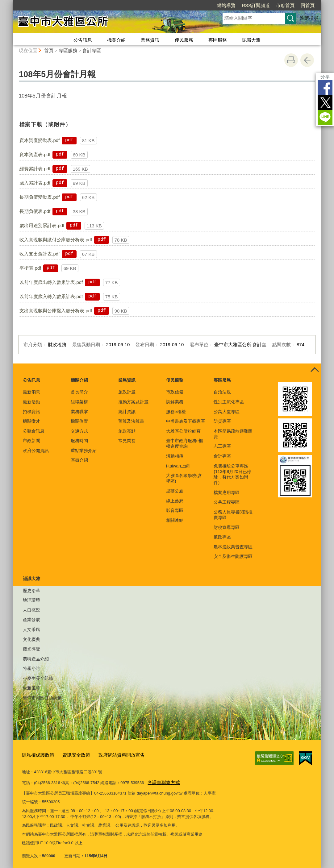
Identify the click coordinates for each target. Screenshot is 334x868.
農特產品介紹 (36, 659)
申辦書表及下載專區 (186, 421)
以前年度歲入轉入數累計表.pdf (51, 296)
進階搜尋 (309, 18)
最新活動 (31, 402)
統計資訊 (127, 412)
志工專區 (222, 446)
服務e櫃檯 (176, 412)
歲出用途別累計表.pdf (42, 225)
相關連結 (175, 520)
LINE (325, 117)
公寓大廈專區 (227, 412)
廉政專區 (222, 537)
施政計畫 (127, 392)
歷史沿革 (31, 591)
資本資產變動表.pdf (40, 140)
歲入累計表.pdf (35, 183)
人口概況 (31, 610)
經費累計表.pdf (35, 169)
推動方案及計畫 (133, 402)
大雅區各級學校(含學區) (184, 478)
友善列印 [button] (291, 60)
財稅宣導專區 (227, 527)
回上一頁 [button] (307, 60)
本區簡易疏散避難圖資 (233, 434)
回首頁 (308, 5)
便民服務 (184, 40)
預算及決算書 (131, 421)
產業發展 (31, 620)
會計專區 (92, 50)
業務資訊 (150, 40)
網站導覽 (226, 5)
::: (10, 3)
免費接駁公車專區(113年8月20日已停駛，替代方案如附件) (232, 474)
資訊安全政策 (70, 754)
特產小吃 (31, 668)
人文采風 (31, 629)
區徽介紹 (79, 460)
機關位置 (79, 421)
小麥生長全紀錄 (38, 678)
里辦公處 (175, 491)
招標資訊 (31, 412)
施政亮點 (127, 431)
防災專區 (222, 421)
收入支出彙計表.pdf (40, 254)
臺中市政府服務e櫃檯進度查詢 (185, 443)
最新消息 (31, 392)
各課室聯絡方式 (162, 780)
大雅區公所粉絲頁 (183, 431)
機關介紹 (116, 40)
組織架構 (79, 402)
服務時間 (79, 441)
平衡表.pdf (30, 268)
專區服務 (218, 40)
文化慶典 (31, 639)
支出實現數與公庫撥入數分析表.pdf (56, 311)
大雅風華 (31, 688)
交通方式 (79, 431)
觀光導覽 (31, 649)
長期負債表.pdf (35, 211)
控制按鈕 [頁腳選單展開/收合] (315, 370)
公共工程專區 (227, 502)
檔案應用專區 (227, 492)
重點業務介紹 (84, 451)
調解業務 (175, 402)
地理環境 (31, 600)
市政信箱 (175, 392)
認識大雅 (251, 40)
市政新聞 (31, 441)
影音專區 (175, 510)
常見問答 (127, 441)
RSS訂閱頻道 (256, 5)
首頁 (49, 50)
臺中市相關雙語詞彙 (42, 698)
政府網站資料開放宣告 (111, 754)
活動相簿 (175, 456)
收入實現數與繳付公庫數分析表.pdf (56, 240)
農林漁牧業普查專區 (233, 547)
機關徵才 (31, 421)
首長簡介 (79, 392)
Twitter (325, 102)
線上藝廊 (175, 501)
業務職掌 (79, 412)
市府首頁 (285, 5)
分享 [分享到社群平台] (325, 77)
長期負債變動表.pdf (40, 197)
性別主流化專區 (229, 402)
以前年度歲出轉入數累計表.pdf (51, 282)
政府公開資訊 (36, 451)
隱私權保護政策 (36, 754)
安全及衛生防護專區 (233, 556)
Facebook (325, 88)
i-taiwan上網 (178, 466)
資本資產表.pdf (35, 154)
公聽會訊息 (34, 431)
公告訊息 (83, 40)
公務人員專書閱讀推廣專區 (233, 515)
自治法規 (222, 392)
